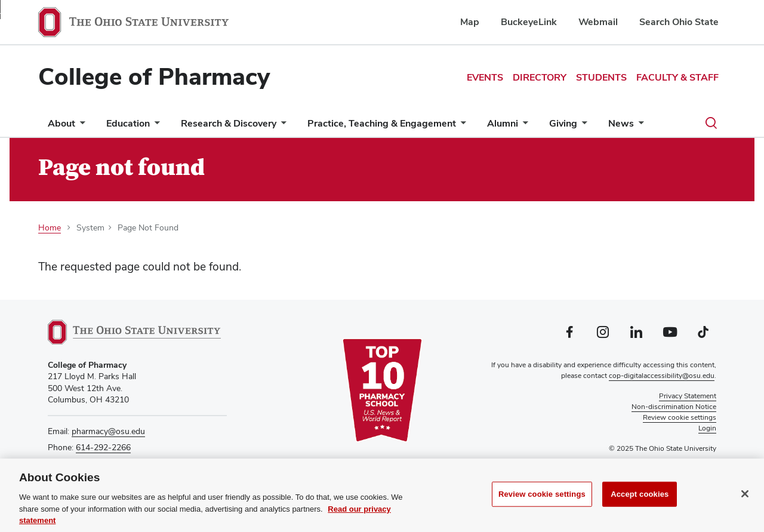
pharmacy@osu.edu (108, 431)
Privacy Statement (688, 396)
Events (485, 77)
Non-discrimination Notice (674, 407)
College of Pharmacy (154, 76)
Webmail (598, 22)
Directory (540, 77)
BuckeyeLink (529, 22)
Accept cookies (640, 496)
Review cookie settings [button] (680, 417)
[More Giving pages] (582, 126)
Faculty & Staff (677, 77)
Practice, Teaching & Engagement (382, 123)
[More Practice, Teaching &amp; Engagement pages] (461, 126)
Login (707, 428)
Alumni (503, 123)
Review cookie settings (542, 496)
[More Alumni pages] (523, 126)
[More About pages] (80, 126)
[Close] (745, 497)
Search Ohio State (679, 22)
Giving (563, 123)
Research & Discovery (229, 123)
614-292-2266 (103, 447)
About (61, 123)
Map (470, 22)
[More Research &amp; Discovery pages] (281, 126)
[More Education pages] (155, 126)
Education (128, 123)
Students (601, 77)
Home (50, 227)
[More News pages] (639, 126)
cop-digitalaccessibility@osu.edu (662, 376)
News (621, 123)
